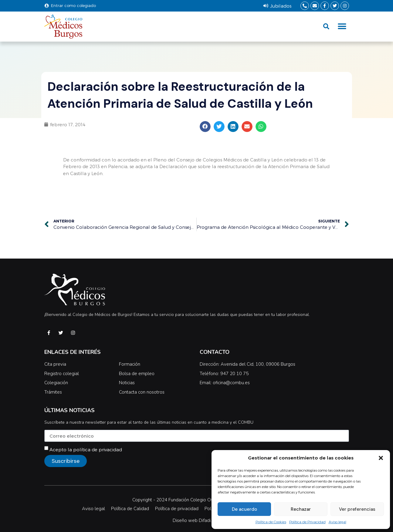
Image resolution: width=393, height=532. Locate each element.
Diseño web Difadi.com (196, 520)
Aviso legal (337, 522)
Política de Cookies (271, 522)
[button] (381, 458)
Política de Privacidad (307, 522)
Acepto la (86, 449)
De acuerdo (244, 509)
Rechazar (301, 509)
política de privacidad (98, 449)
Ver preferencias (357, 509)
